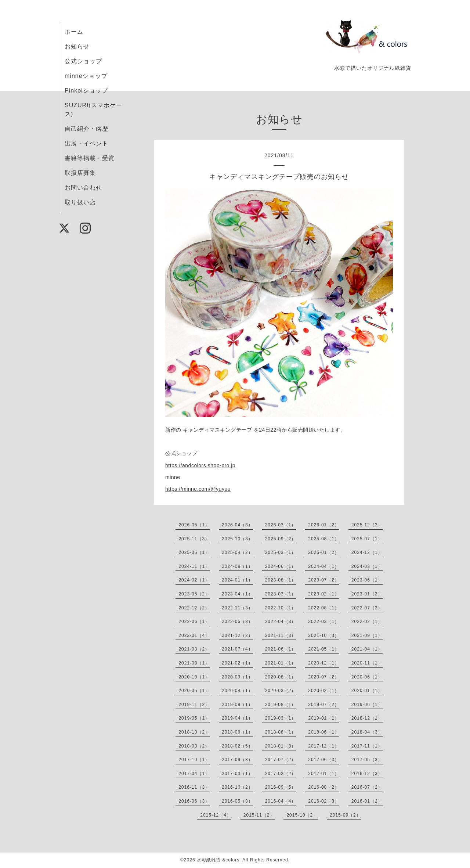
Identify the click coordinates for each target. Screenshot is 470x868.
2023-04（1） (237, 594)
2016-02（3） (324, 801)
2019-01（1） (324, 718)
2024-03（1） (367, 566)
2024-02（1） (194, 580)
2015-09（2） (345, 815)
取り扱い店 (80, 202)
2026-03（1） (281, 525)
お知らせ (77, 46)
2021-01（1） (281, 663)
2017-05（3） (367, 760)
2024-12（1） (367, 552)
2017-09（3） (237, 760)
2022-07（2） (367, 608)
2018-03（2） (194, 746)
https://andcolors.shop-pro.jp (200, 465)
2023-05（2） (194, 594)
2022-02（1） (367, 622)
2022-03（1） (324, 622)
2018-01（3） (281, 746)
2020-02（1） (324, 691)
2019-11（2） (194, 705)
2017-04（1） (194, 774)
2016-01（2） (367, 801)
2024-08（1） (237, 566)
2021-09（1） (367, 635)
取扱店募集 (80, 173)
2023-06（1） (367, 580)
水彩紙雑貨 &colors (218, 860)
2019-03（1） (281, 718)
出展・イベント (86, 143)
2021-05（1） (324, 649)
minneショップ (86, 76)
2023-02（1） (324, 594)
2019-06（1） (367, 705)
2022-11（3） (237, 608)
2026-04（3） (237, 525)
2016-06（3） (194, 801)
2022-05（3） (237, 622)
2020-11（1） (367, 663)
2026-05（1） (194, 525)
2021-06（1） (281, 649)
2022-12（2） (194, 608)
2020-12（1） (324, 663)
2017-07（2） (281, 760)
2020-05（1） (194, 691)
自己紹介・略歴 (86, 129)
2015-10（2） (302, 815)
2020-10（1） (194, 677)
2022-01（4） (194, 635)
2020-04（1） (237, 691)
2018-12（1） (367, 718)
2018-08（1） (281, 732)
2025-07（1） (367, 539)
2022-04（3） (281, 622)
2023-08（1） (281, 580)
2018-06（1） (324, 732)
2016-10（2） (237, 787)
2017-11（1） (367, 746)
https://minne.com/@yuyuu (198, 489)
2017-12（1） (324, 746)
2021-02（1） (237, 663)
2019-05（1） (194, 718)
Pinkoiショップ (86, 91)
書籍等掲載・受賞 (90, 158)
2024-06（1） (281, 566)
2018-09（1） (237, 732)
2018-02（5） (237, 746)
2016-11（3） (194, 787)
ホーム (74, 32)
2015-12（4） (216, 815)
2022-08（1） (324, 608)
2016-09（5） (281, 787)
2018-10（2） (194, 732)
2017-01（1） (324, 774)
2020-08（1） (281, 677)
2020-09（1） (237, 677)
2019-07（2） (324, 705)
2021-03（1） (194, 663)
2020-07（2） (324, 677)
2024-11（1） (194, 566)
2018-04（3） (367, 732)
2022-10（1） (281, 608)
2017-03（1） (237, 774)
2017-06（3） (324, 760)
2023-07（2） (324, 580)
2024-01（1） (237, 580)
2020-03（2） (281, 691)
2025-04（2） (237, 552)
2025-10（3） (237, 539)
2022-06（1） (194, 622)
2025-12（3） (367, 525)
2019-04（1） (237, 718)
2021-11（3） (281, 635)
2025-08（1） (324, 539)
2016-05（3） (237, 801)
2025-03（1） (281, 552)
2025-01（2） (324, 552)
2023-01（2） (367, 594)
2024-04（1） (324, 566)
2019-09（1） (237, 705)
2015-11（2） (259, 815)
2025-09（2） (281, 539)
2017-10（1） (194, 760)
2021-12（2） (237, 635)
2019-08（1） (281, 705)
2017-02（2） (281, 774)
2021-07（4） (237, 649)
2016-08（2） (324, 787)
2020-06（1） (367, 677)
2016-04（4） (281, 801)
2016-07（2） (367, 787)
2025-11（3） (194, 539)
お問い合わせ (83, 188)
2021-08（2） (194, 649)
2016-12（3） (367, 774)
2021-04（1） (367, 649)
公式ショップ (83, 61)
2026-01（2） (324, 525)
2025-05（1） (194, 552)
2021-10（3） (324, 635)
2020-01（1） (367, 691)
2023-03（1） (281, 594)
